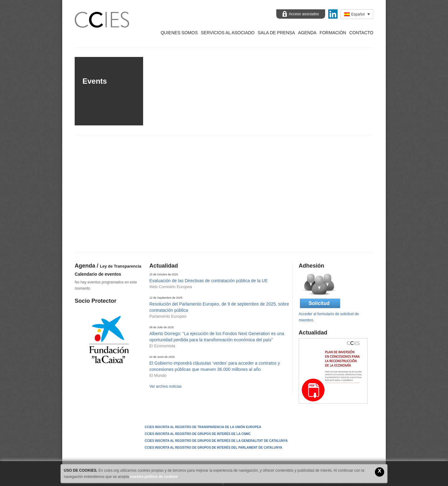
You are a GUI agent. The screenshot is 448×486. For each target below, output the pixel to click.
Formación (333, 33)
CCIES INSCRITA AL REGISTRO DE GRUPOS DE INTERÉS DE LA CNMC (198, 434)
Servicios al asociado (228, 33)
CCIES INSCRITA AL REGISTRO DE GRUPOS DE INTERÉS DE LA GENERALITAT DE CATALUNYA (216, 441)
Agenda (307, 33)
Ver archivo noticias (166, 386)
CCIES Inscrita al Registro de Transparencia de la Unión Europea (203, 427)
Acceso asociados (304, 14)
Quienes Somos (179, 33)
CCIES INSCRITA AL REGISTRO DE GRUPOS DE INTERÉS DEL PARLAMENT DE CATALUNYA (213, 448)
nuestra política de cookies (154, 477)
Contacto (361, 33)
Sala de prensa (276, 33)
